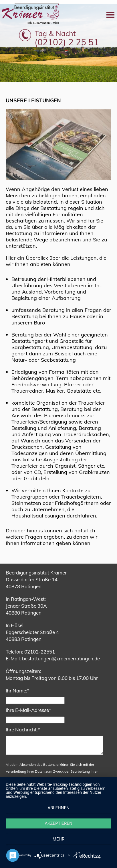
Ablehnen (58, 808)
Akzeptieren (58, 823)
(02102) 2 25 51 (67, 42)
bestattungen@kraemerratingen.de (61, 659)
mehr (59, 839)
